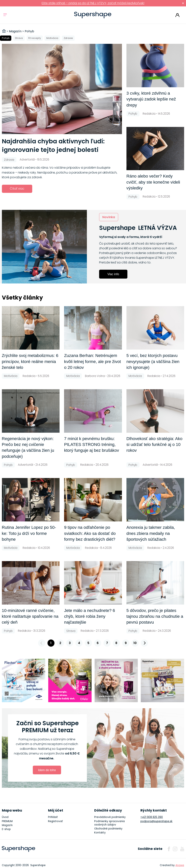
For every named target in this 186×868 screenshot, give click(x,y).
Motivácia (52, 38)
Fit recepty (35, 38)
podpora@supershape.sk (156, 821)
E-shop (6, 829)
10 (135, 643)
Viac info (113, 274)
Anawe (180, 865)
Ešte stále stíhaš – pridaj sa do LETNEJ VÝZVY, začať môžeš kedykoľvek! (93, 3)
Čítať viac (17, 189)
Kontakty (100, 833)
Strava (19, 38)
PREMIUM (7, 821)
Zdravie (68, 38)
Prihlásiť (177, 15)
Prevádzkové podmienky (110, 817)
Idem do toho (47, 770)
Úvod (5, 817)
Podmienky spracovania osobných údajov (109, 823)
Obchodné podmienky (108, 829)
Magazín (7, 825)
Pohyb (6, 38)
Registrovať (55, 821)
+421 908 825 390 (152, 817)
